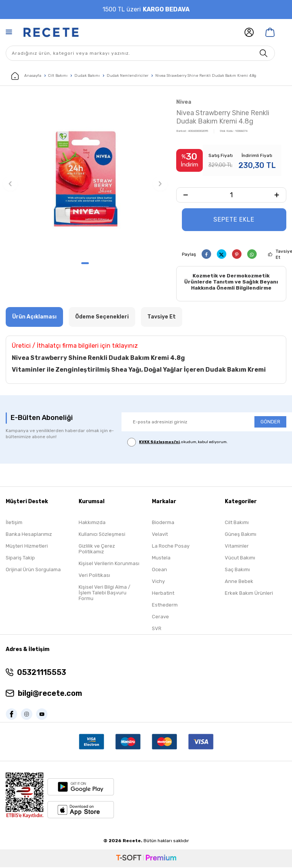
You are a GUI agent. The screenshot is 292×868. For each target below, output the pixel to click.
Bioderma (163, 523)
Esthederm (165, 606)
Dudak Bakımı (87, 76)
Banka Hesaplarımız (29, 535)
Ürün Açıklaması (34, 317)
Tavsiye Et (162, 317)
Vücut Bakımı (240, 558)
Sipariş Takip (20, 558)
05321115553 (42, 673)
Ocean (159, 570)
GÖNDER (270, 422)
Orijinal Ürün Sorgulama (33, 570)
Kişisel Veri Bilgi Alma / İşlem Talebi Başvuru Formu (104, 593)
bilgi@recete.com (50, 694)
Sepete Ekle (234, 219)
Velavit (160, 535)
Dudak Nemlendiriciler (128, 76)
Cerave (160, 617)
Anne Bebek (239, 582)
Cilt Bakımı (58, 76)
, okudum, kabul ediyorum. (178, 443)
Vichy (158, 582)
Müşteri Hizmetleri (27, 547)
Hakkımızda (92, 523)
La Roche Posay (171, 547)
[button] (85, 263)
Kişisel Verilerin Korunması (109, 564)
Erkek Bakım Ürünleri (249, 594)
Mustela (161, 558)
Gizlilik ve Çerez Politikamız (97, 550)
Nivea (184, 102)
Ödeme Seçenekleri (102, 317)
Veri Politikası (94, 576)
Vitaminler (237, 547)
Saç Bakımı (237, 570)
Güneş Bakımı (241, 535)
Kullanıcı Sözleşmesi (102, 535)
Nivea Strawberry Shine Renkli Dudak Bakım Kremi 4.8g (206, 76)
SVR (157, 629)
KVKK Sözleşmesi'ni (159, 443)
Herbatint (163, 594)
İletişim (14, 523)
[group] (85, 177)
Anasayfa (26, 76)
